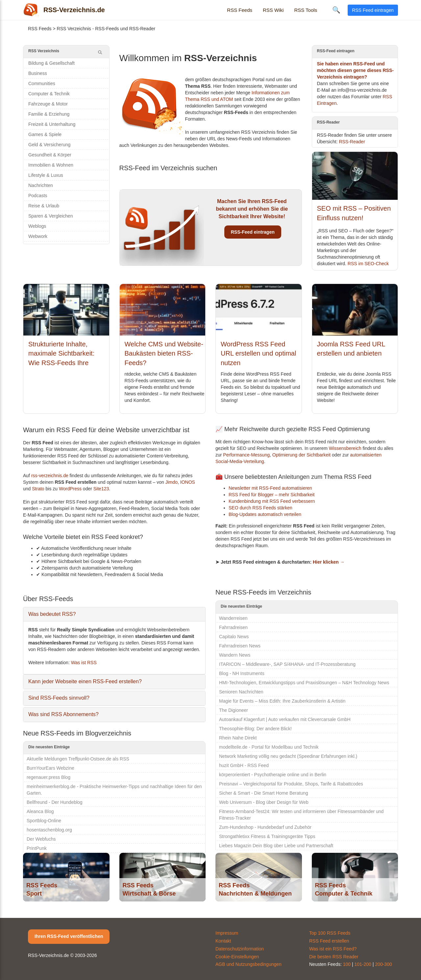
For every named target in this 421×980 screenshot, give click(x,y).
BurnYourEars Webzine (50, 768)
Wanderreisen (233, 618)
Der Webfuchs (41, 839)
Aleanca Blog (40, 811)
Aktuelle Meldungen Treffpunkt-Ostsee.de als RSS (78, 759)
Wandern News (235, 655)
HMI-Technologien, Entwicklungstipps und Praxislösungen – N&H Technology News (304, 683)
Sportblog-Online (44, 821)
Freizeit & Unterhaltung (52, 124)
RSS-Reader (352, 142)
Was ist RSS (84, 663)
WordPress (70, 489)
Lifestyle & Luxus (46, 175)
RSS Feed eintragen (373, 10)
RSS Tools (306, 10)
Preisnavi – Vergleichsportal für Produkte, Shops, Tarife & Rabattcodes (291, 784)
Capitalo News (234, 637)
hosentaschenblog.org (49, 830)
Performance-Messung (246, 455)
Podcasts (38, 196)
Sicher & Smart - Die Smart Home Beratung (264, 793)
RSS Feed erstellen (329, 941)
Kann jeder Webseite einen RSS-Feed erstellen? (85, 681)
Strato (38, 489)
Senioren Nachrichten (241, 692)
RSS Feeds (240, 10)
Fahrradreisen (233, 627)
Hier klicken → (329, 562)
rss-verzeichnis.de (50, 476)
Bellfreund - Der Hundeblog (55, 802)
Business (38, 73)
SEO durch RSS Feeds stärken (260, 508)
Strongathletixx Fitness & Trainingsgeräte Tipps (267, 836)
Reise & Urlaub (44, 206)
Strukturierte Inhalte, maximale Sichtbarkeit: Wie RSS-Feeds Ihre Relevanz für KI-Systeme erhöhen (65, 363)
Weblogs (37, 226)
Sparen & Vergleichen (50, 216)
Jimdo (172, 482)
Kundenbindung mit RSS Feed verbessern (272, 501)
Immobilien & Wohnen (51, 165)
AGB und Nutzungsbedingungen (248, 964)
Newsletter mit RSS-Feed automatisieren (270, 488)
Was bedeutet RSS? (52, 614)
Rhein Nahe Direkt (238, 738)
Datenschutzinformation (240, 949)
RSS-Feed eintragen (253, 232)
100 (347, 964)
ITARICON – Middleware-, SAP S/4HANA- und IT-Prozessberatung (287, 664)
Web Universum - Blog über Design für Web (264, 802)
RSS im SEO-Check (368, 264)
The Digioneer (234, 710)
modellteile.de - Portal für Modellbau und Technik (269, 747)
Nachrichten (41, 185)
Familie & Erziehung (49, 114)
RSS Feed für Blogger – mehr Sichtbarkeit (272, 495)
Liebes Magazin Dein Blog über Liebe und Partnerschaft (276, 846)
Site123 (101, 489)
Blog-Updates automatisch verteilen (265, 514)
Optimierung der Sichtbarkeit (301, 455)
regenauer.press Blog (49, 777)
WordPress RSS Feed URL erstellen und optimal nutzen (258, 353)
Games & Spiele (45, 134)
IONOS (188, 482)
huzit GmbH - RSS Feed (244, 765)
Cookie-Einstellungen (237, 957)
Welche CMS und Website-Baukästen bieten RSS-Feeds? (164, 353)
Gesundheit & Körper (50, 155)
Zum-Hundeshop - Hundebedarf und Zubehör (265, 827)
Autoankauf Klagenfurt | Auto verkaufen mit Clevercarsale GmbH (285, 719)
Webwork (38, 236)
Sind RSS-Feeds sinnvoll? (59, 698)
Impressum (227, 933)
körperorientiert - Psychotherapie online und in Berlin (273, 775)
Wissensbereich (345, 448)
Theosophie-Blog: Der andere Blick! (255, 729)
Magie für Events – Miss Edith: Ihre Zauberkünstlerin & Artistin (282, 701)
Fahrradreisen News (240, 646)
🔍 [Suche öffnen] (336, 10)
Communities (42, 83)
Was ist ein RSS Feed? (333, 949)
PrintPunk (37, 848)
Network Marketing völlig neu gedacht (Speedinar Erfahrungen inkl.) (288, 756)
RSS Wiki (273, 10)
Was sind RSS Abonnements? (63, 714)
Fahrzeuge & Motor (48, 104)
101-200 (363, 964)
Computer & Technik (49, 94)
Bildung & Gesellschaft (51, 63)
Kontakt (223, 941)
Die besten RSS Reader (334, 957)
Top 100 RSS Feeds (330, 933)
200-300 (383, 964)
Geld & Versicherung (49, 145)
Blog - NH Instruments (242, 673)
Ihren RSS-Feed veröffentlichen (69, 936)
